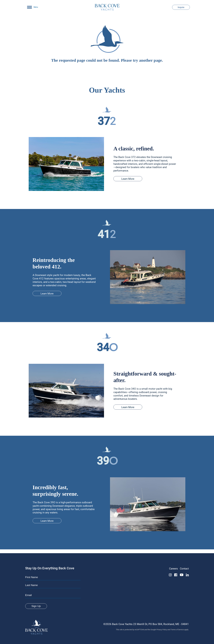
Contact (184, 568)
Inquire (181, 7)
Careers (173, 568)
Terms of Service (177, 630)
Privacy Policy (162, 630)
